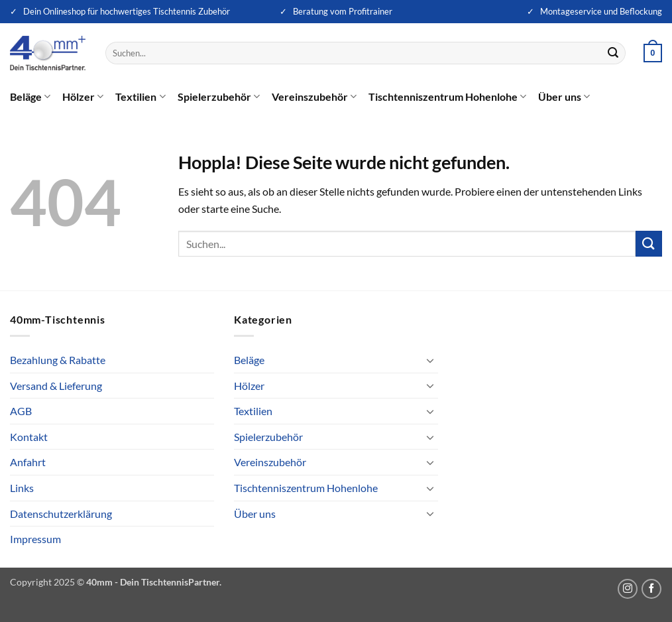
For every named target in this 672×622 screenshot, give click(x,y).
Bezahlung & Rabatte (58, 360)
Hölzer (83, 97)
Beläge (30, 97)
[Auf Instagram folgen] (628, 589)
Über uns (564, 97)
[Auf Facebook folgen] (651, 589)
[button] (653, 53)
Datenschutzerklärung (61, 514)
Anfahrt (28, 462)
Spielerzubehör (219, 97)
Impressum (35, 539)
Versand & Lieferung (56, 386)
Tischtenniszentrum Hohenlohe (447, 97)
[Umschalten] (430, 360)
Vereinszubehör (314, 97)
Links (22, 488)
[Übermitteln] (613, 53)
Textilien (140, 97)
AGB (21, 411)
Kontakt (29, 437)
